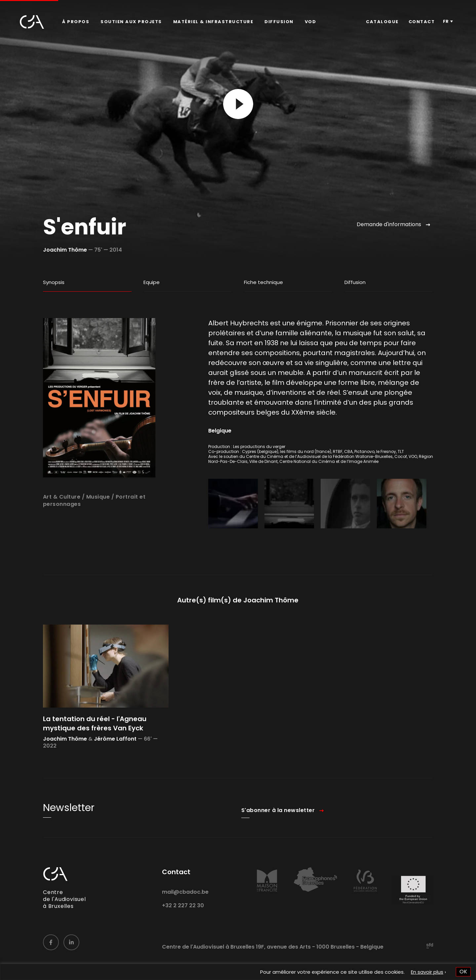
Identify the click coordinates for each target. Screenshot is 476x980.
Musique (98, 518)
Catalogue (382, 22)
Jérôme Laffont (115, 760)
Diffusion (279, 22)
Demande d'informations (389, 224)
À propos (76, 22)
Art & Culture (62, 518)
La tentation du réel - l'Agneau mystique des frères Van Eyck (95, 745)
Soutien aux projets (131, 22)
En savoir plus (427, 972)
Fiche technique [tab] (263, 282)
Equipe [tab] (152, 282)
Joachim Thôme (65, 250)
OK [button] (463, 972)
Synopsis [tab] (54, 282)
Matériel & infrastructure (213, 22)
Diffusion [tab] (355, 282)
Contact (422, 22)
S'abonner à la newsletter (278, 832)
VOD (311, 22)
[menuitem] (76, 22)
